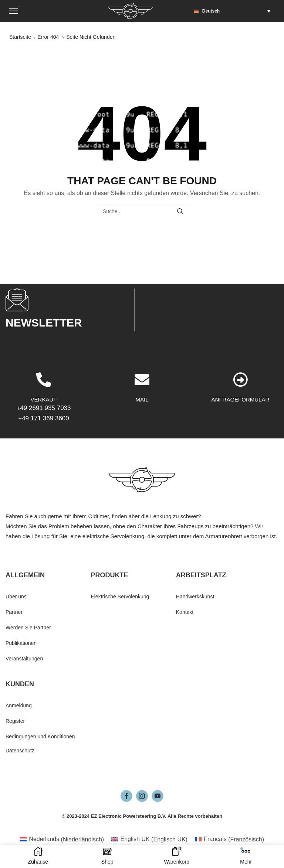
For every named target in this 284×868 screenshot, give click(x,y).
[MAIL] (142, 430)
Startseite (20, 37)
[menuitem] (234, 11)
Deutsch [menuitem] (211, 11)
